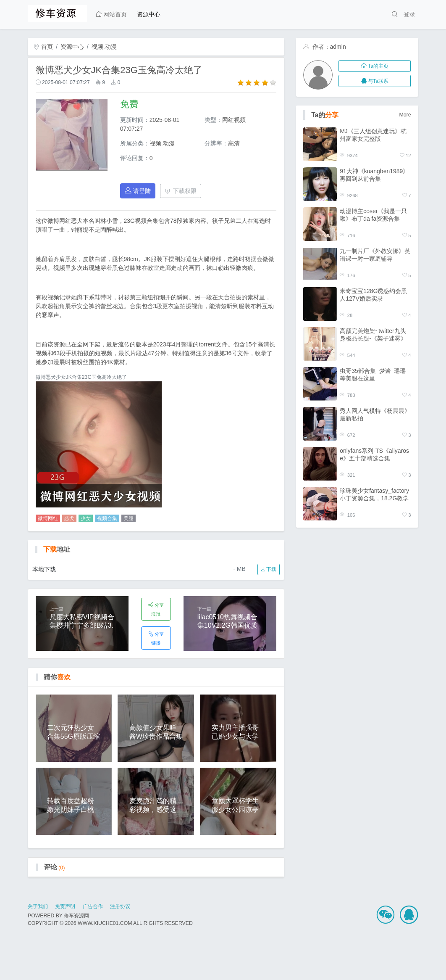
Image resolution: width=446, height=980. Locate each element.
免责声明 (65, 906)
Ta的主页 (375, 66)
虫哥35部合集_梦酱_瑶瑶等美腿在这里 (373, 375)
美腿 (129, 518)
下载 (269, 569)
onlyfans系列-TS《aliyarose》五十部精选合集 (374, 454)
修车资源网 (76, 916)
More (405, 115)
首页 (43, 47)
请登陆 (138, 191)
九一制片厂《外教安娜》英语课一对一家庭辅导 (375, 255)
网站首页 (111, 14)
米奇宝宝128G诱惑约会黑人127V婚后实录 (373, 295)
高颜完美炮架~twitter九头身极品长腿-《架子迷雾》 (373, 335)
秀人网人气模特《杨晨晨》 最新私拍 (375, 415)
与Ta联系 (375, 81)
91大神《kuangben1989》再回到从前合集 (374, 175)
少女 (86, 518)
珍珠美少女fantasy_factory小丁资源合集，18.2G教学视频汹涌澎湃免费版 (374, 495)
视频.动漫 (104, 47)
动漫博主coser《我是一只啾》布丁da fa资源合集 (373, 215)
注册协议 (120, 906)
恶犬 (69, 518)
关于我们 (38, 906)
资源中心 (149, 14)
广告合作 (93, 906)
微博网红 (48, 518)
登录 (409, 14)
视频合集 (107, 518)
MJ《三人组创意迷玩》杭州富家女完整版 (373, 135)
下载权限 (181, 191)
